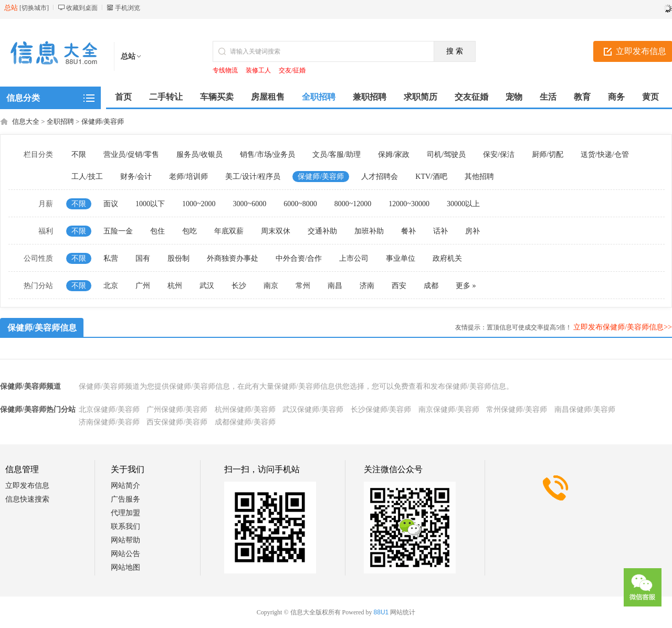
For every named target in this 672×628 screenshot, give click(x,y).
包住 (157, 231)
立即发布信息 (27, 486)
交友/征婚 (292, 70)
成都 (431, 286)
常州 (303, 286)
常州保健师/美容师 (517, 409)
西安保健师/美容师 (177, 422)
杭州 (175, 286)
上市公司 (354, 258)
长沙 (239, 286)
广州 (143, 286)
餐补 (408, 231)
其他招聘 (479, 177)
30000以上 (463, 204)
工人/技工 (87, 177)
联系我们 (125, 526)
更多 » (466, 286)
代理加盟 (125, 513)
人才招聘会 (380, 177)
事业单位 (401, 258)
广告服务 (125, 499)
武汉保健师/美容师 (313, 409)
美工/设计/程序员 (253, 177)
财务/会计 (136, 177)
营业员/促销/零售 (131, 155)
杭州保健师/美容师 (245, 409)
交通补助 (322, 231)
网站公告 (125, 554)
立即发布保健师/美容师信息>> (623, 327)
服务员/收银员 (199, 155)
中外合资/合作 (299, 258)
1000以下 (150, 204)
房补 (472, 231)
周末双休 (276, 231)
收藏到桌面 (82, 8)
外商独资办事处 (233, 258)
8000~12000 (353, 204)
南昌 (335, 286)
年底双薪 (229, 231)
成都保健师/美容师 (245, 422)
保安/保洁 (499, 155)
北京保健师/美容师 (109, 409)
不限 (79, 155)
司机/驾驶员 (446, 155)
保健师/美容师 (103, 121)
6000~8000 (300, 204)
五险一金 (118, 231)
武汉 (207, 286)
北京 (111, 286)
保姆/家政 (394, 155)
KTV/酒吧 (431, 177)
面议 (111, 204)
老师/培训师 (188, 177)
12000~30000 (409, 204)
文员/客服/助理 (337, 155)
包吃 (190, 231)
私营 (111, 258)
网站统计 (403, 612)
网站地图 (125, 567)
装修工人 (258, 70)
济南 (367, 286)
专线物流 (225, 70)
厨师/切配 (548, 155)
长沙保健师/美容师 (381, 409)
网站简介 (125, 486)
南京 (271, 286)
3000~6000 (250, 204)
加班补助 (369, 231)
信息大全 (26, 121)
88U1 (381, 612)
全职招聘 (60, 121)
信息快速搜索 (27, 499)
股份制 (178, 258)
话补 (440, 231)
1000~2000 (199, 204)
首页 (123, 97)
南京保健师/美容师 (449, 409)
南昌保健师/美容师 (585, 409)
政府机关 (447, 258)
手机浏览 (128, 8)
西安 (399, 286)
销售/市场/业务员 (268, 155)
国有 (143, 258)
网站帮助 (125, 540)
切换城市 (34, 8)
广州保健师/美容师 (177, 409)
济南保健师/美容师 (109, 422)
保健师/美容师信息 (42, 328)
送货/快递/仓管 (605, 155)
